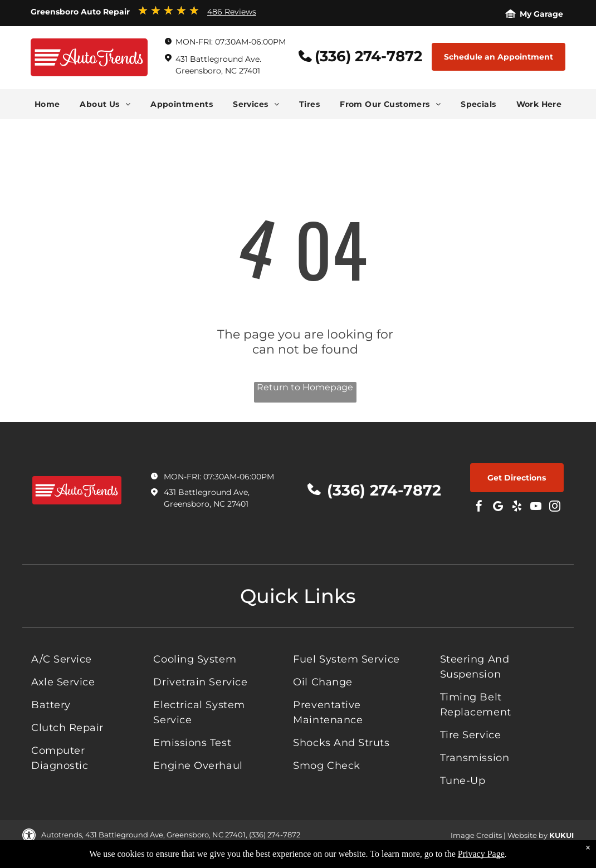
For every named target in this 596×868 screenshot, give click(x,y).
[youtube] (536, 507)
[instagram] (555, 507)
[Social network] (498, 507)
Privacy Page (481, 854)
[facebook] (479, 507)
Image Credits (476, 835)
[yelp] (517, 507)
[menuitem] (47, 104)
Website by (527, 835)
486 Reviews (232, 12)
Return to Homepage (305, 387)
